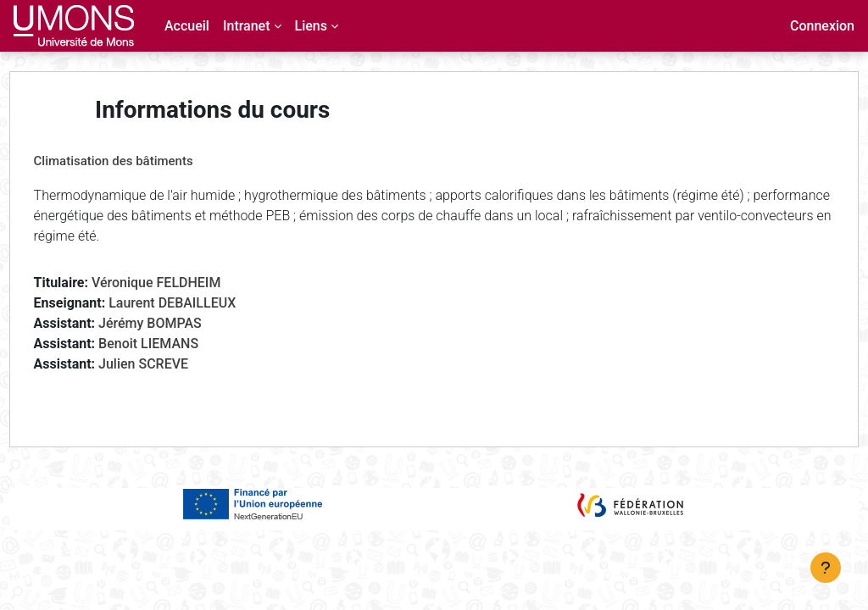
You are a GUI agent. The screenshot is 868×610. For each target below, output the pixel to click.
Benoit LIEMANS (180, 344)
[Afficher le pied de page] (826, 568)
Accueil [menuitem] (187, 26)
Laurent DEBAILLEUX (204, 303)
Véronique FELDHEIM (187, 283)
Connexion (822, 26)
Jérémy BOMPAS (181, 323)
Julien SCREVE (175, 364)
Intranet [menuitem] (247, 26)
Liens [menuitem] (311, 26)
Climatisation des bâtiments (145, 161)
